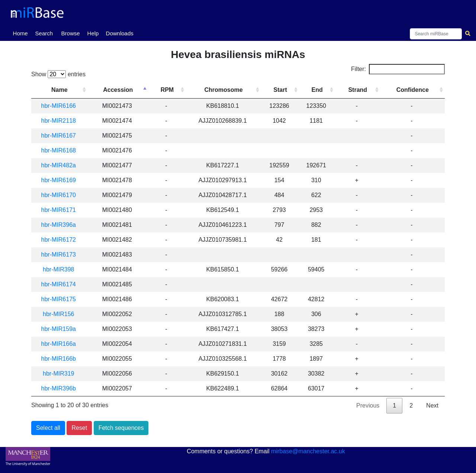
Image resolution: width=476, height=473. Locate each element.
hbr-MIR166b (59, 359)
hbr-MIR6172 (59, 240)
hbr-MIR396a (59, 225)
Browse (71, 33)
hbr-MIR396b (59, 388)
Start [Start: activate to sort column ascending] (280, 90)
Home (22, 33)
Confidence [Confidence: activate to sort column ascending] (413, 90)
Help (93, 33)
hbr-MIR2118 (59, 121)
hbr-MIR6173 (59, 255)
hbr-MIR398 (58, 269)
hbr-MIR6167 (59, 136)
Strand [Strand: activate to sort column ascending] (358, 90)
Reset (79, 428)
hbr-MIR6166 (59, 106)
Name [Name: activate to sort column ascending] (59, 90)
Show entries (58, 74)
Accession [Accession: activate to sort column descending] (118, 90)
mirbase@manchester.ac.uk (308, 451)
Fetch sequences (121, 428)
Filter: (398, 69)
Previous (368, 406)
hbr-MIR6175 (59, 299)
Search (44, 33)
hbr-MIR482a (59, 165)
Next (432, 406)
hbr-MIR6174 (59, 284)
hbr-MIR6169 (59, 180)
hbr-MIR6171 (59, 210)
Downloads (120, 33)
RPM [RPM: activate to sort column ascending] (167, 90)
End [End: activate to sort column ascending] (317, 90)
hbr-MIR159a (59, 329)
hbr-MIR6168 (59, 150)
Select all (48, 428)
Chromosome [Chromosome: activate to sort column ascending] (224, 90)
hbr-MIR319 (58, 374)
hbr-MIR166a (59, 344)
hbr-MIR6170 (59, 195)
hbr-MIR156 (58, 314)
